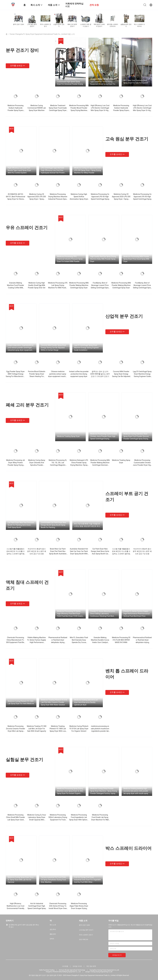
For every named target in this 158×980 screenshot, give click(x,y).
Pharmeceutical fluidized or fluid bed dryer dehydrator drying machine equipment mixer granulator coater (58, 642)
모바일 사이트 (77, 966)
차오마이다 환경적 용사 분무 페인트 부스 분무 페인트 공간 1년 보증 (37, 551)
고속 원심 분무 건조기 (127, 139)
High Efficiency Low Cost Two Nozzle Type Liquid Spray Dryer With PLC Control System (19, 170)
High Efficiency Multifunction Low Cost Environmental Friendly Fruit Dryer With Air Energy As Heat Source (16, 908)
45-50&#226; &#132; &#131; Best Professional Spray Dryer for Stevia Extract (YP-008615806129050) (16, 199)
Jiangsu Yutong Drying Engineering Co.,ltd (99, 972)
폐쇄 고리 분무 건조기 (27, 405)
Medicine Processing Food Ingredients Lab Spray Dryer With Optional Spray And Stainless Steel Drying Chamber (79, 820)
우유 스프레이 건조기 (27, 228)
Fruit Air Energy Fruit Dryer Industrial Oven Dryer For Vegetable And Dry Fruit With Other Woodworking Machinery (87, 880)
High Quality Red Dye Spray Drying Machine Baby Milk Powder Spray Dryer (103, 259)
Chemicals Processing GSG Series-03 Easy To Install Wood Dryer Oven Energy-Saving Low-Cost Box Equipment (58, 908)
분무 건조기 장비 (22, 50)
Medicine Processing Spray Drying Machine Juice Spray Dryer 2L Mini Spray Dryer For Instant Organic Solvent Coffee (70, 791)
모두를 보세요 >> (18, 66)
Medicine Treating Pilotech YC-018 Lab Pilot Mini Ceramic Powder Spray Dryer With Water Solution (54, 702)
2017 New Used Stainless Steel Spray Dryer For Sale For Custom (136, 82)
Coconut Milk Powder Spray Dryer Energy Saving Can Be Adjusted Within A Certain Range (54, 348)
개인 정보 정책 (91, 966)
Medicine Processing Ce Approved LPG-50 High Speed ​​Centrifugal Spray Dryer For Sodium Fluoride (100, 199)
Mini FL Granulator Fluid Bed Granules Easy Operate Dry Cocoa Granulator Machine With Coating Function (79, 642)
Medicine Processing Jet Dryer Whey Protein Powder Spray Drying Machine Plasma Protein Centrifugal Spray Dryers (15, 465)
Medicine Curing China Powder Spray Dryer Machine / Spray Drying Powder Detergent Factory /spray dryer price (104, 791)
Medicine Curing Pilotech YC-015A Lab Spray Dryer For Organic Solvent (79, 729)
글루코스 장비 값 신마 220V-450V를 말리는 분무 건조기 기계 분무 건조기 (100, 374)
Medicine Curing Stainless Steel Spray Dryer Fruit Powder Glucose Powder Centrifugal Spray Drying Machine (136, 436)
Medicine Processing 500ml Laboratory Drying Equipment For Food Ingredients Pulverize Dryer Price (58, 820)
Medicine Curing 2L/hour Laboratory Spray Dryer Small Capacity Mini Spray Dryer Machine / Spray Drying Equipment (37, 820)
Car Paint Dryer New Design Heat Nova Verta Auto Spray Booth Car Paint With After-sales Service (100, 554)
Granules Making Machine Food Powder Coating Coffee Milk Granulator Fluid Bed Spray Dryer (15, 288)
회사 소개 (53, 925)
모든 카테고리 (84, 939)
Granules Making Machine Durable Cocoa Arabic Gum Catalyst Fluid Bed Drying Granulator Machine (100, 642)
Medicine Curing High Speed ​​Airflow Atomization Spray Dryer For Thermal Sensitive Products (79, 199)
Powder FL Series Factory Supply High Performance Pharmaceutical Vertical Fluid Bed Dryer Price (137, 614)
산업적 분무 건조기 (124, 316)
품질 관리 (53, 934)
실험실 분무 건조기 (24, 760)
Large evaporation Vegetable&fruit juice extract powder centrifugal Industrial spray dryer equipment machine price (21, 348)
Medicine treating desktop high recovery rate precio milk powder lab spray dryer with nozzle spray (136, 791)
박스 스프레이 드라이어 (128, 848)
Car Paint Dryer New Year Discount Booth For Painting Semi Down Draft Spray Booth (21, 525)
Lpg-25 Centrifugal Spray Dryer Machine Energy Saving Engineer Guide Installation (86, 348)
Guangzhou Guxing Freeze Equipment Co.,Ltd (104, 970)
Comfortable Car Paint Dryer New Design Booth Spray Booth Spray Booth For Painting (53, 525)
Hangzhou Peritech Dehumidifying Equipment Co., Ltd (63, 972)
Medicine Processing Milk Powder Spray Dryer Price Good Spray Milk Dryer (136, 259)
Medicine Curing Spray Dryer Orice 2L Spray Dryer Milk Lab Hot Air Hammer (21, 880)
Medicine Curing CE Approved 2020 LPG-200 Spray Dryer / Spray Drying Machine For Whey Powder (87, 170)
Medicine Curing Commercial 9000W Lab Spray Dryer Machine (37, 108)
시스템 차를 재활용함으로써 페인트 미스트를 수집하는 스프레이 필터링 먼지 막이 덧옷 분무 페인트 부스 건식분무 (16, 554)
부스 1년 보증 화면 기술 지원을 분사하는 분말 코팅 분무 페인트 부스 (87, 525)
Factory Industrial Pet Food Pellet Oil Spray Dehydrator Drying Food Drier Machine (53, 880)
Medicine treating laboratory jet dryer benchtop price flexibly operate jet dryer (86, 702)
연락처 (52, 939)
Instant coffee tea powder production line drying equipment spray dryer (79, 374)
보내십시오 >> (117, 955)
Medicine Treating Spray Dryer (68, 436)
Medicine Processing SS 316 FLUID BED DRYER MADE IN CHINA (121, 640)
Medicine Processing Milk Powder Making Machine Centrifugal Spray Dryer (79, 285)
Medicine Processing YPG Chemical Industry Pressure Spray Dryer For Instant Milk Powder (70, 259)
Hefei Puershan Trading (47, 970)
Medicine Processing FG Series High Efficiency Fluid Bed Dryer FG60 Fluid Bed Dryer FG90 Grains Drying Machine (70, 614)
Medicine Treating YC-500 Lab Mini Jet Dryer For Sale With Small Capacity (37, 729)
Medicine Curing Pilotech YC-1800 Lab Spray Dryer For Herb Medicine (21, 702)
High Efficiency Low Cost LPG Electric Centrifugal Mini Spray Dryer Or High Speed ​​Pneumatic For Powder (100, 110)
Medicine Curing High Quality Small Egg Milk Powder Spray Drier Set (37, 285)
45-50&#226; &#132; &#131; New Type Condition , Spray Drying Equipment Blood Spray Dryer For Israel (103, 82)
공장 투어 (53, 929)
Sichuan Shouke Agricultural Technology (72, 970)
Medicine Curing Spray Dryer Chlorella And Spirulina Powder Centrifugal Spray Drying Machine (37, 465)
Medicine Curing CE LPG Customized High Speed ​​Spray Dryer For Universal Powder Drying (70, 82)
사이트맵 (65, 966)
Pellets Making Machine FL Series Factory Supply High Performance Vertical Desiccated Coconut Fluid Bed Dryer (37, 642)
